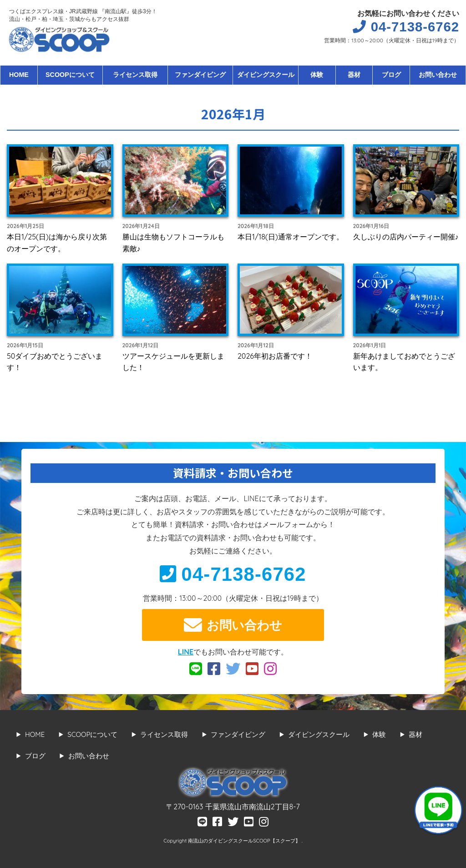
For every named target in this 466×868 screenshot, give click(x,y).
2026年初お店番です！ (275, 356)
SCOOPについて (70, 75)
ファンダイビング (200, 75)
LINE (186, 652)
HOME (19, 75)
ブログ (391, 75)
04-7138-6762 (233, 574)
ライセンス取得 (135, 75)
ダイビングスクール (266, 75)
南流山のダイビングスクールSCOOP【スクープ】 (245, 841)
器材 (354, 75)
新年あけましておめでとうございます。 (404, 362)
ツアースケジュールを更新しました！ (173, 362)
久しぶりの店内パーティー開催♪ (406, 237)
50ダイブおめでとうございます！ (55, 362)
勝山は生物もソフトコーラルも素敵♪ (173, 243)
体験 (317, 75)
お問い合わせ (438, 75)
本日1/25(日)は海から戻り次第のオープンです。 (57, 243)
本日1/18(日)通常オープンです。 (291, 237)
